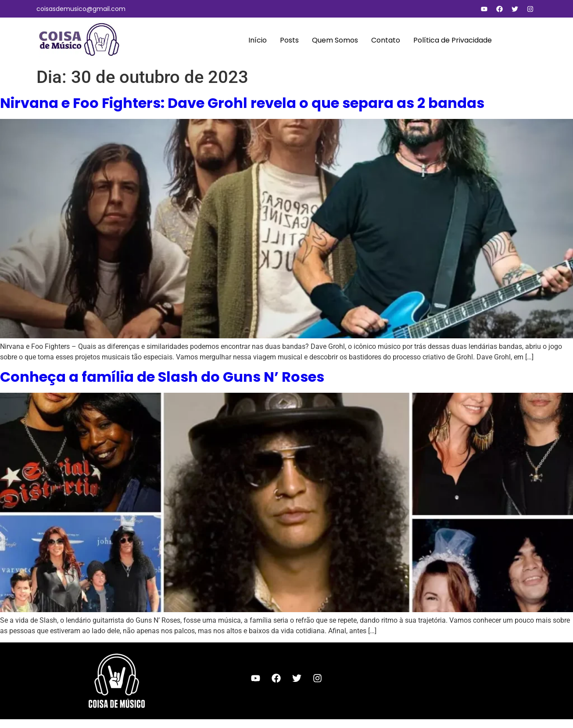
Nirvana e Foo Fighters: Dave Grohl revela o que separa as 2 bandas (242, 103)
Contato (386, 40)
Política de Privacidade (453, 40)
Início (258, 40)
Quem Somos (335, 40)
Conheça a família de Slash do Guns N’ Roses (162, 377)
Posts (289, 40)
